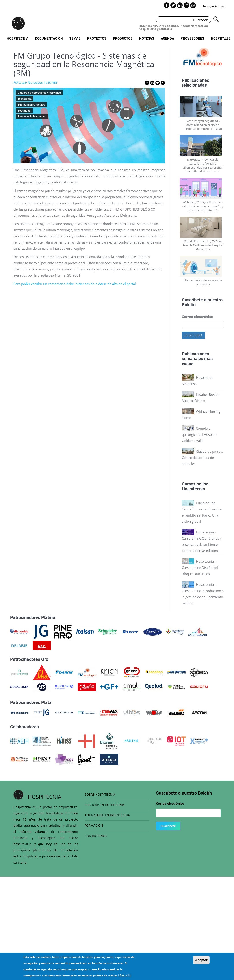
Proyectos (97, 38)
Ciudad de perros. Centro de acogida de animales (202, 458)
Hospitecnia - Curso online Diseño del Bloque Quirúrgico (200, 568)
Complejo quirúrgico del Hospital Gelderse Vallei (199, 434)
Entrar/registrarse (214, 6)
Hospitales (221, 38)
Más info (125, 975)
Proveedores (192, 38)
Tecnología (24, 99)
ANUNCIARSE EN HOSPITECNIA (107, 815)
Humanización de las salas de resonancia (203, 282)
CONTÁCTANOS (96, 836)
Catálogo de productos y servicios (39, 93)
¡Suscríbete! (193, 335)
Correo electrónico (197, 317)
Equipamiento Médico (31, 105)
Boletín (189, 304)
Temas (75, 38)
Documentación (49, 38)
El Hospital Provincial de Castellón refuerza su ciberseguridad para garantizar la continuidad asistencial (203, 165)
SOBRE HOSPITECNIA (100, 794)
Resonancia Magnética (32, 117)
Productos (123, 38)
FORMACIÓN (94, 825)
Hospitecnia (18, 38)
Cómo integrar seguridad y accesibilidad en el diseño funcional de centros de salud (203, 125)
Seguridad (24, 111)
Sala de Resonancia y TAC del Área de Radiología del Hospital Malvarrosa (203, 245)
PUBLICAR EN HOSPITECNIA (105, 805)
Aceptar (201, 960)
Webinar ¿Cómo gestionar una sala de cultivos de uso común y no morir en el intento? (203, 206)
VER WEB (51, 82)
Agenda (167, 38)
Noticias (147, 38)
